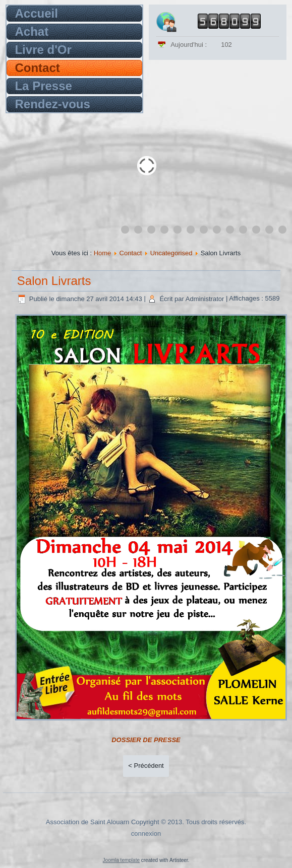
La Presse (43, 86)
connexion (146, 834)
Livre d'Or (43, 50)
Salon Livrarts (54, 281)
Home (103, 253)
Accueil (36, 13)
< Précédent (146, 766)
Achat (32, 31)
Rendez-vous (52, 104)
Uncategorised (171, 253)
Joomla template (121, 860)
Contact (37, 68)
